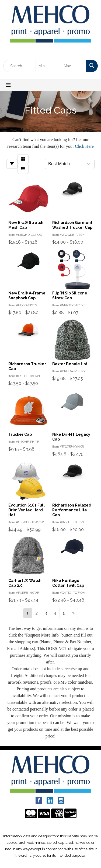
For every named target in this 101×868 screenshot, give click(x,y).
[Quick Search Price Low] (48, 66)
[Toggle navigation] (8, 85)
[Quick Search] (20, 66)
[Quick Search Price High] (74, 66)
